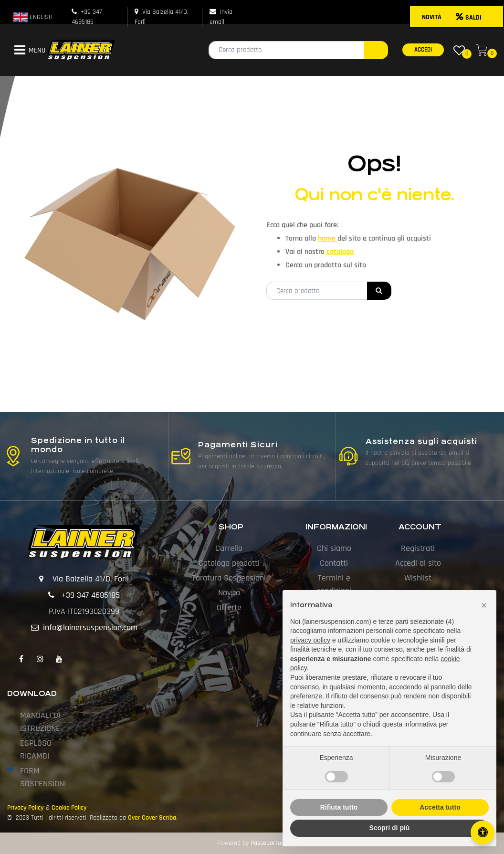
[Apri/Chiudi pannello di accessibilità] (483, 833)
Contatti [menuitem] (334, 563)
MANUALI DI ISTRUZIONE (40, 722)
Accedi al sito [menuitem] (418, 563)
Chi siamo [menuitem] (334, 548)
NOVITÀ (432, 17)
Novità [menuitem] (229, 593)
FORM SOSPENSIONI (43, 777)
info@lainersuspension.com (90, 627)
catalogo (340, 252)
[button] (376, 50)
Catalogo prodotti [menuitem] (229, 563)
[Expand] (10, 770)
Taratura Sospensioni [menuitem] (229, 578)
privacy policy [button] (310, 640)
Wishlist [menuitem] (418, 578)
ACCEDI (423, 50)
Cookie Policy (69, 808)
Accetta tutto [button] (440, 807)
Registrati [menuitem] (418, 548)
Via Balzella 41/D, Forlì (91, 579)
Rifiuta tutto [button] (339, 807)
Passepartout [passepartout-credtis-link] (269, 843)
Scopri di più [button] (390, 828)
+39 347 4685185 (90, 595)
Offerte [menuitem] (229, 607)
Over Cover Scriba (152, 818)
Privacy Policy (26, 808)
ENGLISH (33, 17)
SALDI (469, 18)
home (328, 238)
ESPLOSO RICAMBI (36, 749)
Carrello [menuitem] (229, 548)
